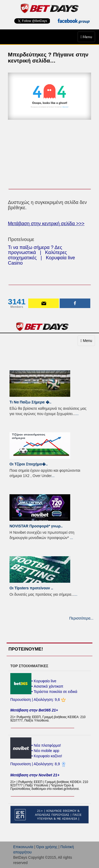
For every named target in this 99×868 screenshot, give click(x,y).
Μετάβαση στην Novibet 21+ (35, 775)
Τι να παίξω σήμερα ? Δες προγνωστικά (35, 250)
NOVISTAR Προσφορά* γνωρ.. (36, 526)
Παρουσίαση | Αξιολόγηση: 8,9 (36, 764)
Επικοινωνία (23, 847)
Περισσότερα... (81, 618)
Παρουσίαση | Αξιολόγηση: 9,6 (36, 700)
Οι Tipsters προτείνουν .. (31, 588)
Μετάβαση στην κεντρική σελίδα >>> (46, 224)
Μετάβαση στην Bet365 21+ (34, 710)
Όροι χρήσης (47, 847)
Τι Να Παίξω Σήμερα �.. (30, 402)
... (77, 414)
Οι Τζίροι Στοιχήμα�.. (29, 464)
